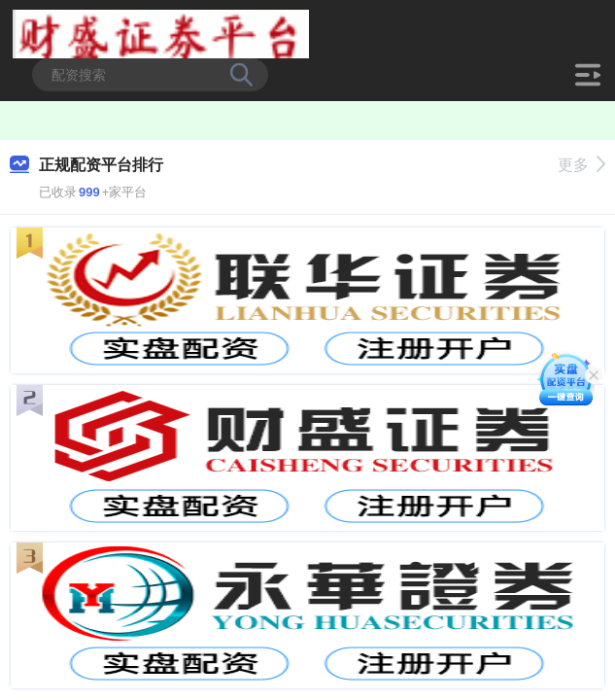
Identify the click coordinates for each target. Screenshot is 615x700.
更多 (581, 165)
